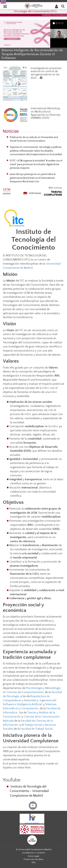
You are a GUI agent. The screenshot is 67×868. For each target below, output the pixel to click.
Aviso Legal (33, 856)
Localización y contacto (33, 853)
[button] (5, 37)
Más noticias (55, 188)
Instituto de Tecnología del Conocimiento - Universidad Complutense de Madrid (29, 791)
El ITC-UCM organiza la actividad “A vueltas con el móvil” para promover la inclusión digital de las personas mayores (36, 164)
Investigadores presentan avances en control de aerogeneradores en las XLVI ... (46, 73)
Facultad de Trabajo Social (36, 729)
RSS (34, 862)
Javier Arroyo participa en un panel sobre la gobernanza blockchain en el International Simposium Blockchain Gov (33, 178)
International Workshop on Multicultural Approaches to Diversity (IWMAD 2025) (46, 113)
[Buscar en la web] (63, 6)
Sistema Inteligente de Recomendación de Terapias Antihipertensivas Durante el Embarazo (32, 54)
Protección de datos (33, 859)
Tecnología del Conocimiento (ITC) (35, 11)
